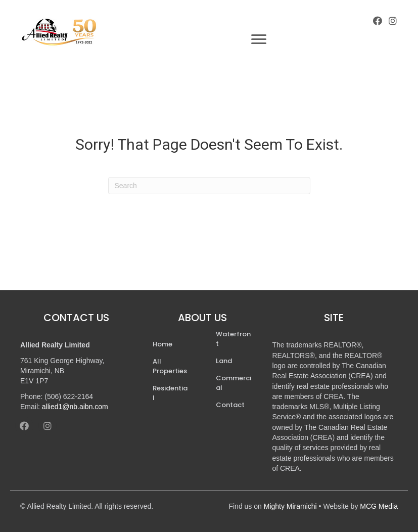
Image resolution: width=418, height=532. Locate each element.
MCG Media (379, 506)
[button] (378, 21)
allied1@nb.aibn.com (75, 407)
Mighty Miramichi (290, 506)
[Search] (209, 186)
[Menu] (259, 39)
